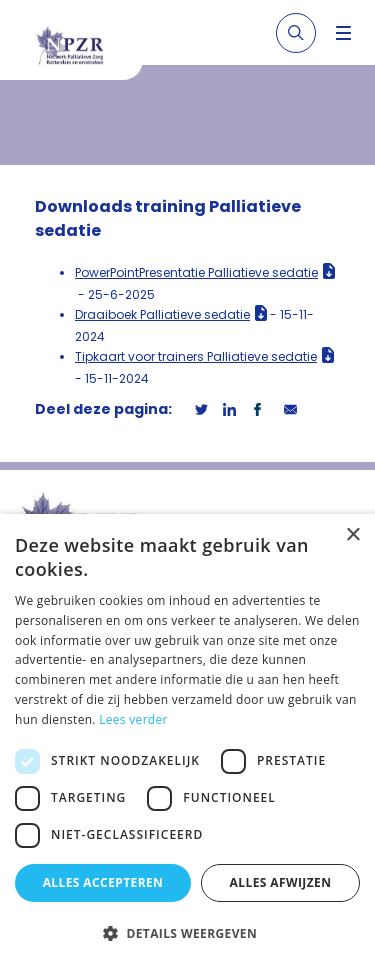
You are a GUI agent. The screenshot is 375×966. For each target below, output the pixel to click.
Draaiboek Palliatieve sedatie (162, 314)
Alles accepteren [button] (103, 882)
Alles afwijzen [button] (281, 882)
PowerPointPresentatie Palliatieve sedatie (196, 272)
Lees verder (133, 719)
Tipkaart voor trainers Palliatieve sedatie (196, 356)
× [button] (352, 535)
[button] (187, 933)
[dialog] (187, 740)
